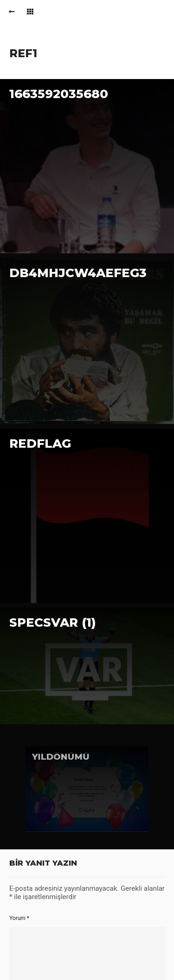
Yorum (19, 918)
